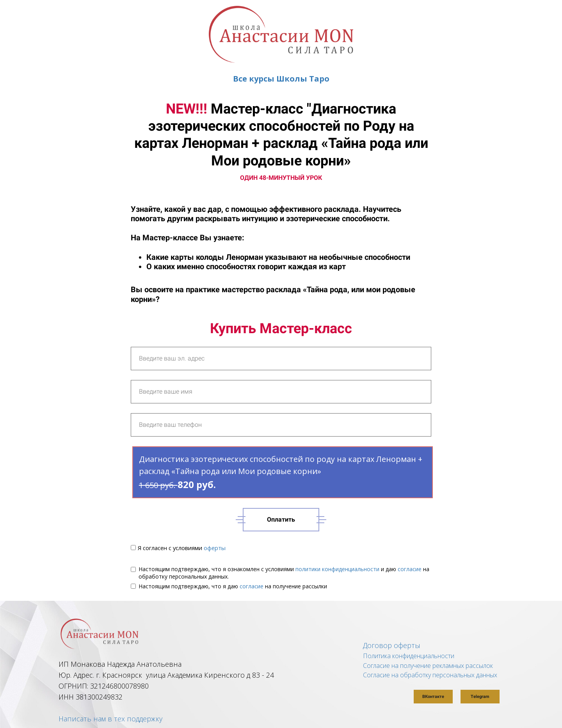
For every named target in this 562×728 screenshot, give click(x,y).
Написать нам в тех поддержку (110, 719)
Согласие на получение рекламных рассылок (428, 666)
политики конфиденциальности (337, 569)
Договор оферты (392, 645)
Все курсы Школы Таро (281, 79)
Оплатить (281, 519)
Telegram (480, 697)
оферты (215, 548)
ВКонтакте (433, 697)
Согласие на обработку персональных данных (430, 675)
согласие (410, 569)
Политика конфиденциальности (409, 656)
